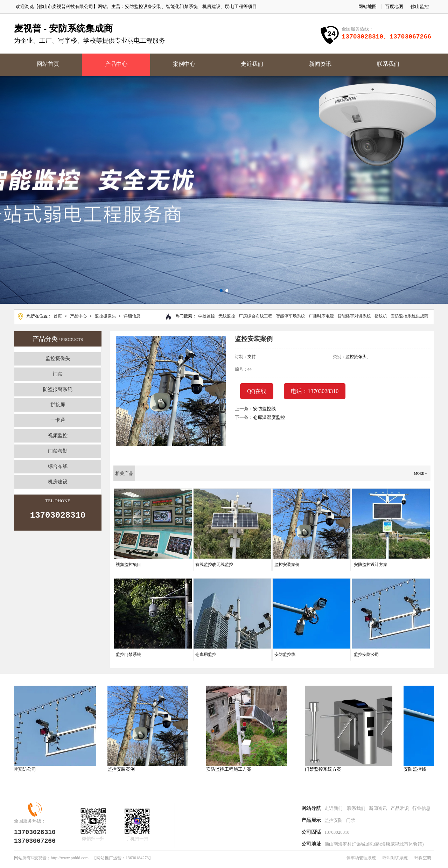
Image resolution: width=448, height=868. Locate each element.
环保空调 (423, 861)
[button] (221, 290)
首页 (58, 316)
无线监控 (227, 316)
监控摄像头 (105, 316)
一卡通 (58, 420)
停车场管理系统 (361, 861)
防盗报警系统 (58, 389)
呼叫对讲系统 (395, 861)
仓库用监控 (206, 654)
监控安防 (334, 822)
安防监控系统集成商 (409, 316)
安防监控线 (264, 409)
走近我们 (252, 64)
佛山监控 (420, 6)
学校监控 (206, 316)
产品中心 (116, 64)
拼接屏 (58, 405)
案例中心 (184, 64)
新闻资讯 (320, 64)
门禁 (58, 374)
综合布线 (58, 466)
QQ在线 (257, 391)
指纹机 (381, 316)
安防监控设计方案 (371, 565)
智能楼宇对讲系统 (354, 316)
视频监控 (58, 436)
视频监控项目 (128, 565)
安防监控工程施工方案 (231, 769)
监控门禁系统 (128, 654)
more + (421, 473)
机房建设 (58, 482)
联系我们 (388, 64)
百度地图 (394, 6)
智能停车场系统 (290, 316)
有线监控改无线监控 (214, 565)
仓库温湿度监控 (269, 417)
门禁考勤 (58, 451)
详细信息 (132, 316)
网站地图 (367, 6)
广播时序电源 (321, 316)
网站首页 (48, 64)
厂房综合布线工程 (255, 316)
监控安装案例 (287, 565)
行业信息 (421, 809)
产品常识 (400, 809)
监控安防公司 (366, 654)
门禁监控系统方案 (325, 769)
